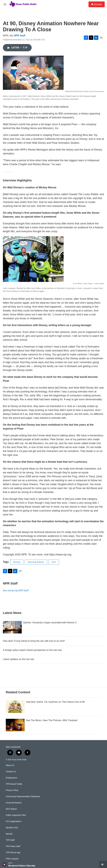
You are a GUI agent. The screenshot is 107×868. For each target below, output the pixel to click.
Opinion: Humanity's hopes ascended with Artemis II (50, 623)
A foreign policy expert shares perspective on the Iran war (32, 650)
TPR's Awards (12, 859)
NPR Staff (20, 36)
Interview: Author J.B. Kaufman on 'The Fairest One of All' (55, 702)
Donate (98, 4)
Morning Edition (36, 562)
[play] (4, 864)
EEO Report (11, 809)
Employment (11, 778)
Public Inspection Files (16, 815)
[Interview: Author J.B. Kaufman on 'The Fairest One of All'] (15, 707)
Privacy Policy (12, 790)
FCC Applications (14, 821)
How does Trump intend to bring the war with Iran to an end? (34, 641)
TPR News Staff (13, 846)
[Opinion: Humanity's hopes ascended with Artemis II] (12, 627)
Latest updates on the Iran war (19, 659)
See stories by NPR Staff (16, 590)
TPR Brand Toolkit (14, 784)
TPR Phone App (13, 853)
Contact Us (11, 772)
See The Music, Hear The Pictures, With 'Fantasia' (52, 720)
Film (54, 562)
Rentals (9, 834)
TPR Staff (10, 840)
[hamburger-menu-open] (5, 4)
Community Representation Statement (23, 797)
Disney (17, 562)
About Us (10, 765)
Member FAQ (12, 828)
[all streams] (103, 864)
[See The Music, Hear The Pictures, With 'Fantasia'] (15, 725)
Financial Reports (14, 803)
